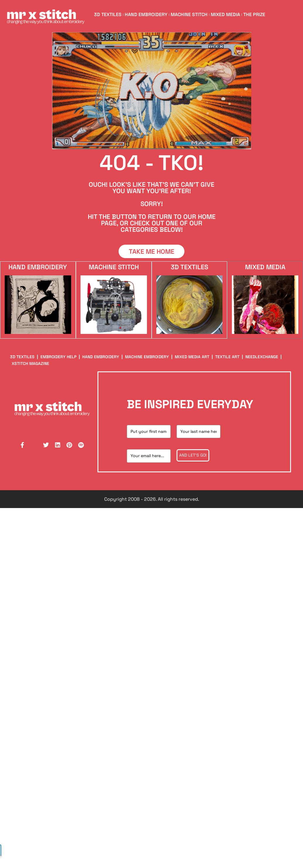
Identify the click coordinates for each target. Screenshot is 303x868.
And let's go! (193, 455)
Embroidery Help (58, 357)
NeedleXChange (262, 357)
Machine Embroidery (147, 357)
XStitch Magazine (30, 363)
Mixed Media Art (192, 357)
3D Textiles (108, 14)
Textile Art (227, 357)
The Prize (254, 14)
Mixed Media (225, 14)
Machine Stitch (189, 14)
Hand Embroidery (146, 14)
